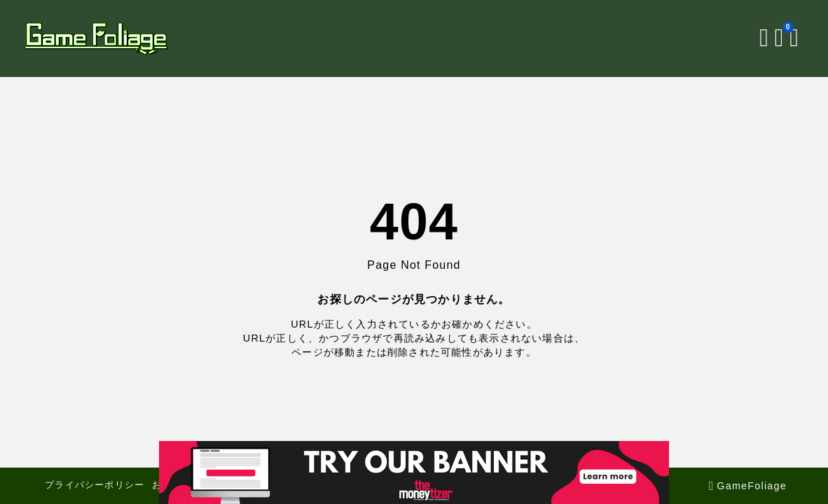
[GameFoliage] (113, 38)
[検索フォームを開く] (746, 38)
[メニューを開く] (779, 38)
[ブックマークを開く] (764, 38)
